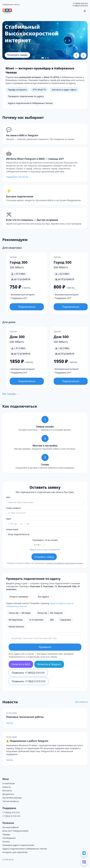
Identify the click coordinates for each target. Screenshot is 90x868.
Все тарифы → (11, 394)
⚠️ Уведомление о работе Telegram (27, 741)
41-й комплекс (36, 620)
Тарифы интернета (17, 90)
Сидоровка (65, 620)
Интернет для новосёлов (15, 852)
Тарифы (6, 834)
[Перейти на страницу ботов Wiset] (45, 164)
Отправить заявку (44, 557)
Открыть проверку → (20, 597)
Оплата (6, 842)
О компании (9, 783)
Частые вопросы (11, 801)
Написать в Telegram (49, 664)
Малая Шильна (16, 627)
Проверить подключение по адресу (26, 96)
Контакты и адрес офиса (64, 90)
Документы (8, 794)
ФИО (8, 497)
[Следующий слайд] (83, 55)
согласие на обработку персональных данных (65, 563)
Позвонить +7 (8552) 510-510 (28, 673)
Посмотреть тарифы (17, 55)
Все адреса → (45, 597)
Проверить (45, 647)
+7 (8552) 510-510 (80, 3)
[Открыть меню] (85, 11)
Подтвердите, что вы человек (45, 540)
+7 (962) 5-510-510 (80, 6)
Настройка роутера (12, 798)
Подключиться (27, 307)
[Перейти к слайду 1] (43, 58)
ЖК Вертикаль (16, 620)
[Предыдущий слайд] (76, 55)
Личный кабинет (11, 827)
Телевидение (9, 838)
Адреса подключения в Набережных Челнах (30, 103)
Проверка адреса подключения (18, 845)
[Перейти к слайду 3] (48, 58)
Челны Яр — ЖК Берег (20, 613)
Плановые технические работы (25, 717)
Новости (7, 787)
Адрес (9, 519)
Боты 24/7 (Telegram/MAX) (15, 831)
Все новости (82, 702)
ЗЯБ (52, 620)
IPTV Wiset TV (39, 90)
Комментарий (12, 529)
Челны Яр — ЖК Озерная (50, 613)
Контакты (7, 791)
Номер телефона (13, 508)
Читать (10, 723)
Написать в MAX (21, 664)
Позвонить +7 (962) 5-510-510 (29, 681)
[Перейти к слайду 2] (46, 58)
